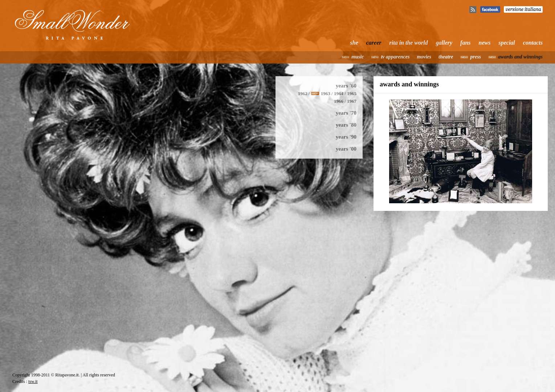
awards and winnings (520, 57)
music (358, 57)
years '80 (346, 125)
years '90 (346, 137)
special (507, 43)
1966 (339, 101)
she (354, 43)
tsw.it (33, 381)
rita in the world (409, 43)
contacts (533, 43)
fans (465, 43)
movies (424, 57)
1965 (352, 93)
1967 (352, 101)
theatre (446, 57)
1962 (303, 93)
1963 (326, 93)
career (374, 43)
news (485, 43)
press (476, 57)
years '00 (346, 149)
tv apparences (395, 57)
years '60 (346, 86)
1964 (339, 93)
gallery (444, 43)
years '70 (346, 113)
